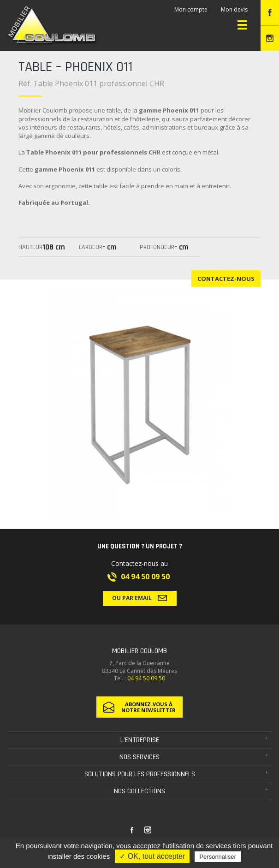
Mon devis (234, 9)
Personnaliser (218, 857)
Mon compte (191, 9)
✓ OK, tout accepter (152, 856)
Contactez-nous (226, 279)
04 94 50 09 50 (145, 577)
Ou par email (139, 598)
